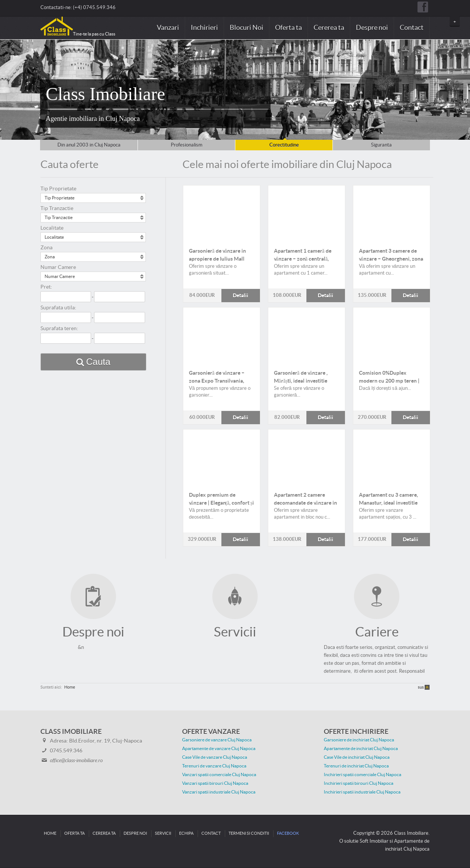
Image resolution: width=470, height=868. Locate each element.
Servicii (163, 833)
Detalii (222, 213)
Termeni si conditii (249, 833)
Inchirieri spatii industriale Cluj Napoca (362, 792)
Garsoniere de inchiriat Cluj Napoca (359, 740)
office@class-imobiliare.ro (76, 761)
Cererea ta (329, 28)
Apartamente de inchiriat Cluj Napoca (361, 749)
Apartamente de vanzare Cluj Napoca (219, 749)
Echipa (186, 833)
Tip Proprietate (58, 189)
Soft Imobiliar (374, 841)
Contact (412, 28)
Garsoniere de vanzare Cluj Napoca (217, 740)
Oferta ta (288, 28)
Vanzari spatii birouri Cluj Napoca (215, 783)
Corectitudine (284, 145)
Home (70, 687)
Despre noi (372, 28)
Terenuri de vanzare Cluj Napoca (214, 766)
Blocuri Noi (247, 28)
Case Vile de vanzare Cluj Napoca (215, 757)
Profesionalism (187, 145)
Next (460, 90)
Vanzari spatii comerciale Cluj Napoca (219, 775)
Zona (46, 248)
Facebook (288, 833)
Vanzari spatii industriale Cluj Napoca (219, 792)
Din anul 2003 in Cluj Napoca (89, 145)
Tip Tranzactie (57, 209)
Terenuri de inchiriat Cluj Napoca (356, 766)
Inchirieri (204, 28)
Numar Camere (58, 267)
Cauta (98, 362)
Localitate (52, 228)
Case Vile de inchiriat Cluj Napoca (357, 757)
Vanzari (168, 28)
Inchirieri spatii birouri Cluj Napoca (359, 783)
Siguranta (381, 145)
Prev (10, 90)
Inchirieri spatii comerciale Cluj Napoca (363, 775)
